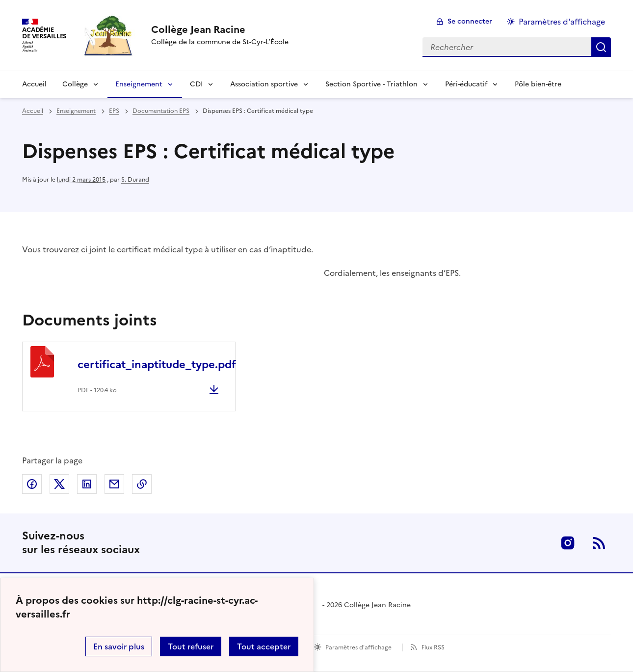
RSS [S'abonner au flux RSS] (599, 543)
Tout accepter (264, 646)
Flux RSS (433, 647)
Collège (75, 84)
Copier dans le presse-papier (142, 484)
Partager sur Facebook (32, 484)
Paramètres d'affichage (358, 647)
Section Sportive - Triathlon (371, 84)
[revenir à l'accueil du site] (220, 29)
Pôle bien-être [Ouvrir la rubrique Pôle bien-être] (538, 84)
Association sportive (264, 84)
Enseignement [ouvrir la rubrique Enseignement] (76, 111)
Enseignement (139, 84)
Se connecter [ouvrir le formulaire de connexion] (470, 21)
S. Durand (135, 180)
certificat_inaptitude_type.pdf (157, 364)
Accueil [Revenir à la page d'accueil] (34, 84)
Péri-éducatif (466, 84)
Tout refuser (191, 646)
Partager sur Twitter (59, 484)
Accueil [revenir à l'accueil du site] (33, 111)
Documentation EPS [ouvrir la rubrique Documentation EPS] (161, 111)
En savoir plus (119, 646)
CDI (196, 84)
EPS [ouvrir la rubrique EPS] (114, 111)
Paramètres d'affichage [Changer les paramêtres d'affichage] (562, 22)
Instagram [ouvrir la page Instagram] (568, 543)
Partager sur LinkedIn (87, 484)
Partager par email (114, 484)
